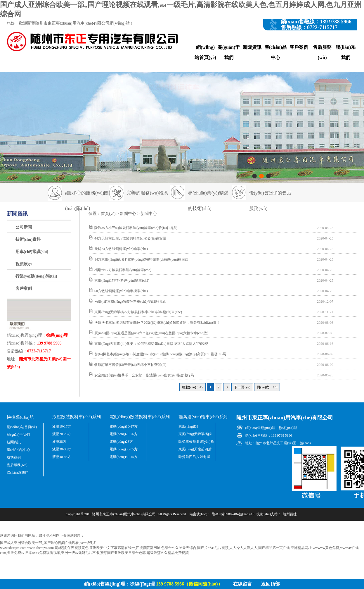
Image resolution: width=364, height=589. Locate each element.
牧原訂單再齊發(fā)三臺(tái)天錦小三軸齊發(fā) (130, 365)
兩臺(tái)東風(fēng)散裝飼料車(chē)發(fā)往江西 (130, 302)
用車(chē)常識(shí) (32, 252)
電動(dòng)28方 (121, 442)
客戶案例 (299, 47)
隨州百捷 (290, 514)
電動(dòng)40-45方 (124, 457)
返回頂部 (271, 584)
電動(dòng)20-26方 (124, 434)
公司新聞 (24, 227)
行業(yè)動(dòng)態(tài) (36, 276)
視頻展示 (24, 264)
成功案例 (14, 457)
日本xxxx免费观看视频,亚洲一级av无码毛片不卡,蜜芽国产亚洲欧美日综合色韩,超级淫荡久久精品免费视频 (107, 553)
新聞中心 (128, 214)
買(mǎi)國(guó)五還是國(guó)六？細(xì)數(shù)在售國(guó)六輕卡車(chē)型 (151, 333)
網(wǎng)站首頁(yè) (205, 52)
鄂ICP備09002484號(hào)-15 (233, 514)
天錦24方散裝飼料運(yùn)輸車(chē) (121, 249)
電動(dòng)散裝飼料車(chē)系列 (140, 417)
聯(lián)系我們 (346, 52)
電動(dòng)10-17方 (124, 426)
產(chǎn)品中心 (276, 52)
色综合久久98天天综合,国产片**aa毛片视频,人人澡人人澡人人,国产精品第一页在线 (226, 548)
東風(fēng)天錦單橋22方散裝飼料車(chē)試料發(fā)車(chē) (138, 312)
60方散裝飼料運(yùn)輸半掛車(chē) (121, 291)
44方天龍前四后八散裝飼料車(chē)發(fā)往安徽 (130, 238)
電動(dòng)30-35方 (124, 449)
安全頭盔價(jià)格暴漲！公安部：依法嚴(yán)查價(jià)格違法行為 (144, 375)
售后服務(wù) (322, 52)
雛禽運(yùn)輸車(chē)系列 (203, 417)
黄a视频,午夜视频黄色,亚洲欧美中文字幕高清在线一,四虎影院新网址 (108, 548)
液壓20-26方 (62, 434)
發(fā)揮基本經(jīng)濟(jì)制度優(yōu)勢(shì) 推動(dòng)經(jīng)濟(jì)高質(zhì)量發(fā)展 (160, 354)
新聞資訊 (252, 47)
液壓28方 (59, 442)
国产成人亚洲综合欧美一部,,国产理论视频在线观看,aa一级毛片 (48, 543)
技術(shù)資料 (28, 239)
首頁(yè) (108, 214)
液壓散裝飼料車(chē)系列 (77, 417)
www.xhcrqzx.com (13, 548)
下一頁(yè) (242, 387)
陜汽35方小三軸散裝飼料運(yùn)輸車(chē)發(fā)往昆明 (136, 228)
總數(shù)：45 (193, 387)
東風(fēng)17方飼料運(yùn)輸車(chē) (122, 280)
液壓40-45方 (62, 457)
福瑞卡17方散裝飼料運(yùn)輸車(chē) (123, 270)
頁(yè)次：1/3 (267, 387)
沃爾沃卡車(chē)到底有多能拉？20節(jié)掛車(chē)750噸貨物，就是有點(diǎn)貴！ (157, 323)
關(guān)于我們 (229, 52)
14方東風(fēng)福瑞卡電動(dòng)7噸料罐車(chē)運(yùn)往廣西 (141, 259)
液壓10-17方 (62, 426)
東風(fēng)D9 (188, 426)
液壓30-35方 (62, 449)
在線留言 (242, 584)
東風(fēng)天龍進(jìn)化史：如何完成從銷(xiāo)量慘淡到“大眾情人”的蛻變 (151, 344)
